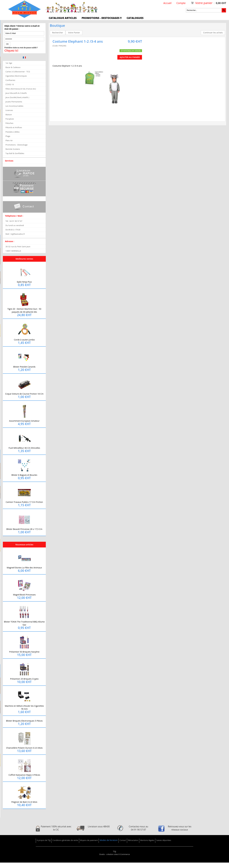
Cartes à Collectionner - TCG (18, 72)
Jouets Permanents (14, 102)
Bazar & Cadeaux (13, 67)
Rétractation (133, 840)
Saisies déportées (164, 840)
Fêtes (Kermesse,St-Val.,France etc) (21, 89)
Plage (8, 136)
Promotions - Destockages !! (102, 18)
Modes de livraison (109, 840)
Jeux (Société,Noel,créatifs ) (17, 97)
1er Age (9, 63)
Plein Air (9, 140)
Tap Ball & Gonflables (15, 153)
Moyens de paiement (89, 840)
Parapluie (10, 119)
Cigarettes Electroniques (16, 76)
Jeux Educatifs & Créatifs (16, 93)
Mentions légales (147, 840)
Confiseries (10, 80)
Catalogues (135, 18)
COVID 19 (10, 84)
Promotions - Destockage (16, 145)
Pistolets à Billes (12, 132)
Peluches (9, 123)
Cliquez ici (11, 51)
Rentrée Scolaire (13, 149)
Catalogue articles (63, 18)
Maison (9, 115)
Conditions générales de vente (65, 840)
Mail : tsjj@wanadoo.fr (15, 234)
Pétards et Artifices (14, 127)
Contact (123, 840)
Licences (9, 110)
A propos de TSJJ (44, 840)
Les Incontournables (14, 106)
